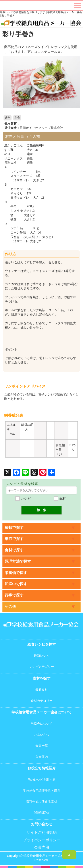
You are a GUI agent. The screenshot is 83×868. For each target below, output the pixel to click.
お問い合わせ (42, 824)
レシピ (23, 499)
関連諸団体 (42, 813)
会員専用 (42, 847)
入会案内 (42, 757)
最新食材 (42, 690)
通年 (8, 118)
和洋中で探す (16, 584)
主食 (17, 118)
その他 (10, 607)
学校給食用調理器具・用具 (42, 791)
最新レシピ (42, 656)
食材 (60, 499)
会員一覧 (42, 746)
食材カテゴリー (42, 701)
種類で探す (14, 528)
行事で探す (14, 595)
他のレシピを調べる (42, 780)
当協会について (42, 724)
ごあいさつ (42, 735)
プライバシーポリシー (42, 840)
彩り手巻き (18, 34)
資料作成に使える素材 (42, 802)
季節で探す (14, 539)
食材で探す (14, 550)
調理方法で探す (18, 561)
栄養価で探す (16, 573)
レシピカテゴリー (42, 667)
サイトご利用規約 (42, 833)
